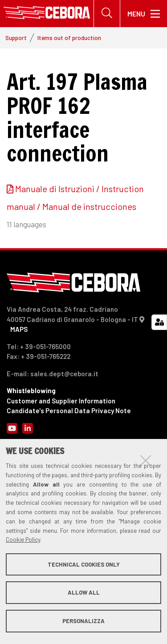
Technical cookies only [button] (84, 564)
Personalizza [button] (83, 621)
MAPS (19, 329)
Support (16, 38)
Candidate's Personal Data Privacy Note (69, 411)
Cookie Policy (23, 539)
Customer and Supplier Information (61, 401)
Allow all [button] (84, 592)
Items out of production (69, 38)
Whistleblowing (31, 390)
